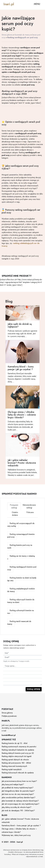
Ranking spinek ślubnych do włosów (15, 760)
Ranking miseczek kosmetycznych (14, 766)
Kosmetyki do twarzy (22, 35)
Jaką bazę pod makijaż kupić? (13, 784)
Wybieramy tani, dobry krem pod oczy (16, 835)
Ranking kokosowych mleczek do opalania (18, 773)
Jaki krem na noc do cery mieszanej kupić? (18, 794)
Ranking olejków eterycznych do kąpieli (17, 756)
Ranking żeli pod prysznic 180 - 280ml (16, 763)
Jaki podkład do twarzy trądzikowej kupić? (18, 788)
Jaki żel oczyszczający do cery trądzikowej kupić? (20, 804)
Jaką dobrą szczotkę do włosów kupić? (16, 807)
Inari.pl (9, 4)
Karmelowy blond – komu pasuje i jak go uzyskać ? (21, 826)
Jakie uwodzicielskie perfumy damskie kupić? (19, 798)
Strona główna (7, 35)
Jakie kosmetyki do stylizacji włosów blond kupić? (20, 801)
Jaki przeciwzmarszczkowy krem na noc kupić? (19, 781)
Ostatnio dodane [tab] (15, 514)
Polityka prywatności (9, 716)
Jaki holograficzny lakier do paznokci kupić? (18, 791)
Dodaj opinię (34, 689)
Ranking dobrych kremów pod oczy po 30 (18, 753)
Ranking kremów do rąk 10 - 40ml (14, 743)
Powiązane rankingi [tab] (14, 506)
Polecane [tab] (30, 512)
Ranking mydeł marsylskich (12, 769)
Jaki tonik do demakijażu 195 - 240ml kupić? (18, 811)
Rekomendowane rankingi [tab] (29, 506)
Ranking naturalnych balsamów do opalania (18, 750)
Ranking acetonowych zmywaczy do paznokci (19, 747)
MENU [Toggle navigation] (37, 4)
